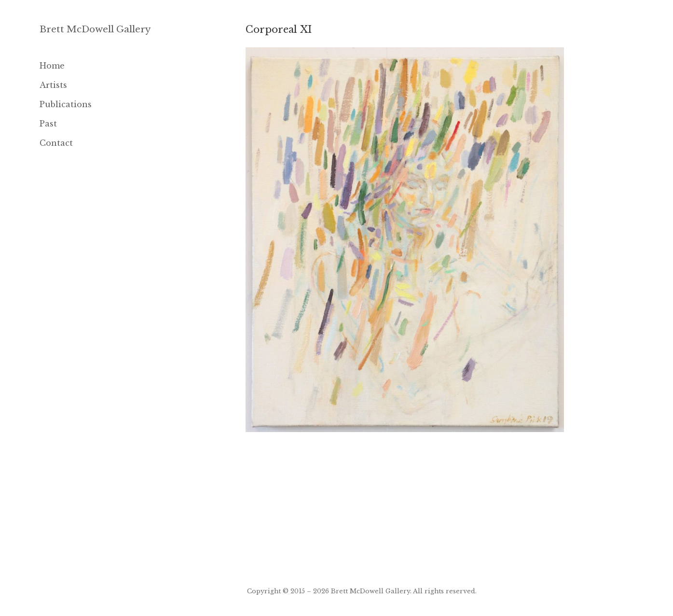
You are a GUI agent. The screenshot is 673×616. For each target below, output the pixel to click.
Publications (66, 104)
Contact (56, 143)
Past (48, 124)
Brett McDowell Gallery (95, 29)
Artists (53, 85)
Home (52, 66)
